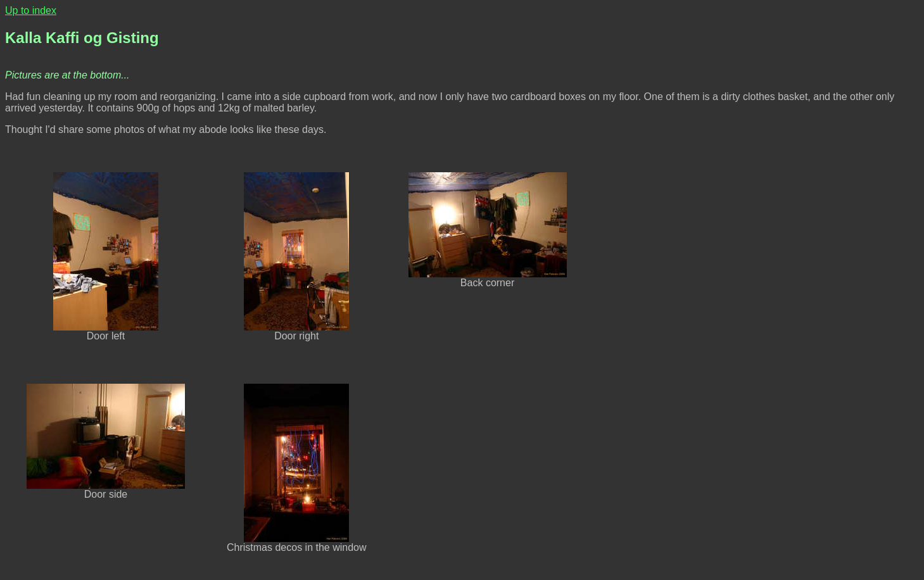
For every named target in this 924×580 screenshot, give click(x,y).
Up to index (31, 10)
